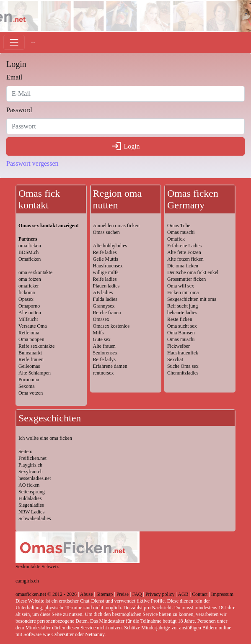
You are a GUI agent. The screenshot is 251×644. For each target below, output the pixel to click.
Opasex (26, 299)
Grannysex (104, 306)
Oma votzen (31, 393)
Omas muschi (181, 232)
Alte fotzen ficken (185, 259)
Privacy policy (160, 594)
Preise (123, 594)
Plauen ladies (106, 286)
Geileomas (29, 366)
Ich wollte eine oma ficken (45, 438)
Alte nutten (30, 313)
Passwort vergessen (32, 163)
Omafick (176, 239)
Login (125, 146)
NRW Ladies (31, 512)
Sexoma (27, 386)
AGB (183, 594)
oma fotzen (30, 279)
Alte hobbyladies (110, 246)
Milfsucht (28, 319)
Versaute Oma (33, 326)
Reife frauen (31, 359)
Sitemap (105, 594)
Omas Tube (179, 226)
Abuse (87, 594)
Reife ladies (105, 252)
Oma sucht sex (182, 326)
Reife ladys (104, 359)
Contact (200, 594)
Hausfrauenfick (183, 353)
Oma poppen (31, 339)
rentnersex (104, 373)
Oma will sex (181, 286)
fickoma (27, 292)
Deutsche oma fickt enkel (193, 272)
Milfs (98, 333)
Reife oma (29, 333)
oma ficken (30, 246)
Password (19, 110)
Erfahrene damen (110, 366)
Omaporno (29, 306)
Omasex (101, 319)
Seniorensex (105, 353)
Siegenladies (31, 505)
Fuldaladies (30, 498)
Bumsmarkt (30, 353)
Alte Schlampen (35, 373)
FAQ (137, 594)
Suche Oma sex (183, 366)
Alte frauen (104, 346)
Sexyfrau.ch (31, 472)
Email (14, 77)
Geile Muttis (106, 259)
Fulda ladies (105, 299)
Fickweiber (179, 346)
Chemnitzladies (183, 373)
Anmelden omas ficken (116, 226)
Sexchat (175, 359)
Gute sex (102, 339)
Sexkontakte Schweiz (37, 567)
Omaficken (30, 259)
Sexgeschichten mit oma (192, 299)
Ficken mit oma (183, 292)
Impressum (222, 594)
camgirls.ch (27, 581)
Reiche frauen (107, 313)
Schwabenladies (35, 518)
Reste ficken (180, 319)
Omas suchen (106, 232)
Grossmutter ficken (186, 279)
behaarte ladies (182, 313)
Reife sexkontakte (36, 346)
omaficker (29, 286)
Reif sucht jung (182, 306)
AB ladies (103, 292)
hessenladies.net (35, 478)
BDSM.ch (28, 252)
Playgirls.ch (30, 465)
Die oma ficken (183, 266)
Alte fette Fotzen (184, 252)
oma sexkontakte (35, 272)
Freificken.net (32, 458)
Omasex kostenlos (111, 326)
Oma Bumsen (181, 333)
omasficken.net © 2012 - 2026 (46, 594)
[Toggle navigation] (14, 42)
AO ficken (29, 485)
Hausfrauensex (108, 266)
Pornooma (29, 380)
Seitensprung (32, 492)
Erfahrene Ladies (184, 246)
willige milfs (106, 272)
